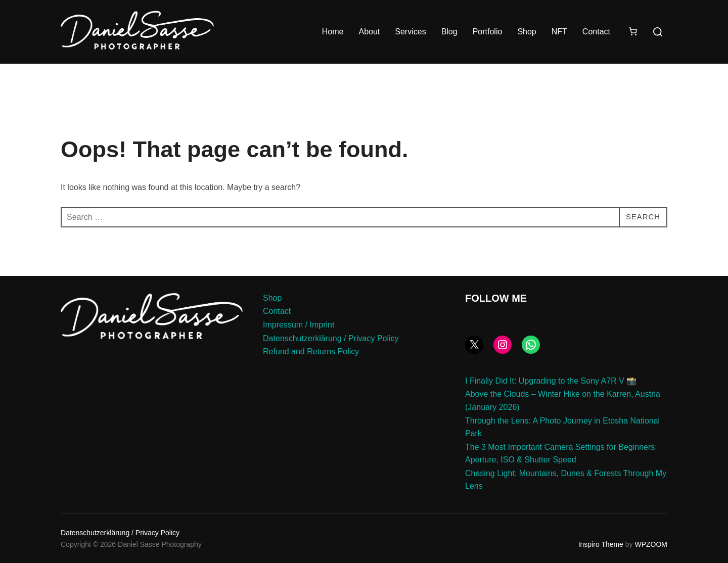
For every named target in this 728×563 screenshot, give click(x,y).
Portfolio (488, 32)
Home (333, 32)
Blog (449, 32)
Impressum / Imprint (299, 325)
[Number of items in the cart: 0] (633, 31)
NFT (559, 32)
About (369, 32)
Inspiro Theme (601, 544)
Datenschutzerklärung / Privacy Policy (331, 338)
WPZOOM (651, 544)
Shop (527, 32)
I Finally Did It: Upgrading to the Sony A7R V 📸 (551, 381)
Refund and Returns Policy (311, 351)
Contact (596, 32)
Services (410, 32)
